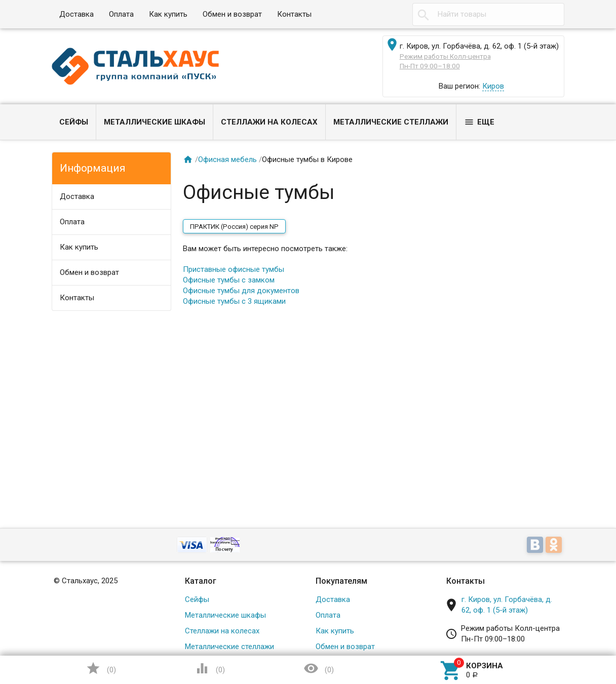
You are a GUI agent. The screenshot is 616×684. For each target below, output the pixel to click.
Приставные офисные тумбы (234, 269)
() (101, 668)
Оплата (121, 14)
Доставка (76, 14)
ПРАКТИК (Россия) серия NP (234, 227)
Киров (493, 86)
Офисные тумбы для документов (241, 291)
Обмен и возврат (232, 14)
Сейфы (74, 122)
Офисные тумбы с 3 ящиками (234, 301)
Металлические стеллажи (391, 122)
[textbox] (488, 14)
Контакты (294, 14)
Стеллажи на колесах (269, 122)
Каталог (201, 581)
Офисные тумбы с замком (229, 280)
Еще (479, 122)
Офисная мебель (227, 159)
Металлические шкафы (155, 122)
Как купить (168, 14)
